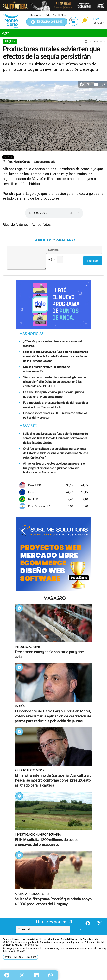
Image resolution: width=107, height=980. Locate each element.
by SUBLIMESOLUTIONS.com (21, 957)
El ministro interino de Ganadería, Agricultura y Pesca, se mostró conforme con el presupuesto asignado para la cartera (53, 780)
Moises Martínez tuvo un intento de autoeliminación (46, 369)
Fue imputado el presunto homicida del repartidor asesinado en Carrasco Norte (56, 405)
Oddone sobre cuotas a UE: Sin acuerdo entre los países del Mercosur (55, 415)
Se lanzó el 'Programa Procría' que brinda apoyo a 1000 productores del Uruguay (53, 901)
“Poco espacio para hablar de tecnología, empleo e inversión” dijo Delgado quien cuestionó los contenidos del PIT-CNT (55, 382)
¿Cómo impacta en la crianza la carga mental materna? (52, 343)
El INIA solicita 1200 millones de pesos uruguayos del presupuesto (47, 842)
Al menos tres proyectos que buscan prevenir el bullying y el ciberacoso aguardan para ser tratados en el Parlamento (54, 468)
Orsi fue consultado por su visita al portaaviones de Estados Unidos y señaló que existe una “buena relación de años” (56, 453)
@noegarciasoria (44, 162)
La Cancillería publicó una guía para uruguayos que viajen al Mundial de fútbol (53, 394)
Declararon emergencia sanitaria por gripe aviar (49, 654)
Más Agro (54, 598)
